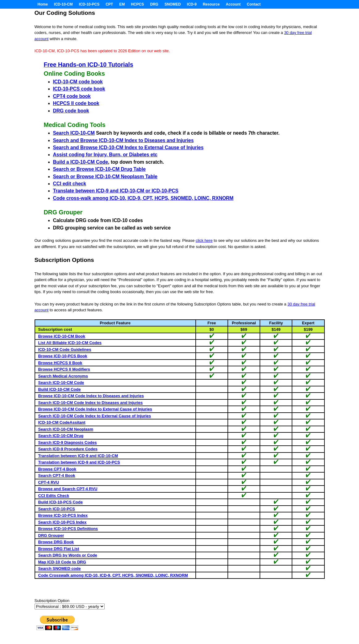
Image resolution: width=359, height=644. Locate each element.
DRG (154, 4)
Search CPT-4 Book (57, 476)
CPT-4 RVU (49, 482)
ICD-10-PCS (89, 4)
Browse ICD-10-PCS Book (63, 356)
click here (204, 240)
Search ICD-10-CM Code (61, 383)
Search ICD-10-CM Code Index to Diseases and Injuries (91, 403)
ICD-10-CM (63, 4)
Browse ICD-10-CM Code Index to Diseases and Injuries (91, 396)
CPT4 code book (72, 96)
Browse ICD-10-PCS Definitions (68, 529)
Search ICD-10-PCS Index (63, 522)
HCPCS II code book (76, 103)
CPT (109, 4)
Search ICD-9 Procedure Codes (68, 449)
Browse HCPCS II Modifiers (64, 369)
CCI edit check (70, 184)
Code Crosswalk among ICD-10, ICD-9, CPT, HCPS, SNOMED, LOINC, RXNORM (113, 575)
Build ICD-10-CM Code (60, 389)
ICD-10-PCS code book (79, 89)
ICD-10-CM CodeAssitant (62, 422)
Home (43, 4)
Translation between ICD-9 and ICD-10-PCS (79, 462)
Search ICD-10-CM (74, 133)
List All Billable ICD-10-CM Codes (70, 343)
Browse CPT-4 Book (57, 469)
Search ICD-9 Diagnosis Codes (68, 442)
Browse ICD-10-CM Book (62, 336)
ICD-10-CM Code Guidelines (65, 349)
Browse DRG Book (56, 542)
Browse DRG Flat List (59, 549)
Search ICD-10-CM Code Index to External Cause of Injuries (95, 416)
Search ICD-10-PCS (57, 509)
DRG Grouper (51, 535)
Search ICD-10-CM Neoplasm (66, 429)
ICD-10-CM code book (78, 82)
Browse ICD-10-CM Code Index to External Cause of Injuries (95, 409)
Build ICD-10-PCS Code (61, 502)
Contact (254, 4)
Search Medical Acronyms (63, 376)
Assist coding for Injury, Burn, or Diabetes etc (105, 155)
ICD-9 (192, 4)
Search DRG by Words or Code (68, 555)
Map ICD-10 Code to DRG (62, 562)
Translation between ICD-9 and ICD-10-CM (78, 456)
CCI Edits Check (54, 496)
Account (233, 4)
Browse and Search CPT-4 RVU (68, 489)
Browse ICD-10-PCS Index (63, 515)
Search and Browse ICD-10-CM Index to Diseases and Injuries (123, 140)
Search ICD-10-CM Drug (61, 436)
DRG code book (71, 111)
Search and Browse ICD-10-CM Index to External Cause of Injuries (128, 147)
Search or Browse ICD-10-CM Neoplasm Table (105, 177)
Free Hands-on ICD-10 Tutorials (89, 65)
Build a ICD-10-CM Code (81, 162)
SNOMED (173, 4)
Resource (211, 4)
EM (122, 4)
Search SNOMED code (60, 568)
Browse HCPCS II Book (60, 363)
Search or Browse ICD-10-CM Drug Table (99, 169)
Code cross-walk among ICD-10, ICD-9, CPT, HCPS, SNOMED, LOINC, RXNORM (143, 198)
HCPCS (137, 4)
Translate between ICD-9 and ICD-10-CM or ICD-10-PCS (116, 191)
